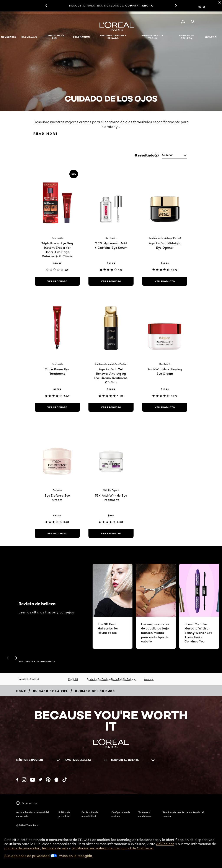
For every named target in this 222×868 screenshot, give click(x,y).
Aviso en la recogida (75, 856)
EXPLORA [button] (211, 37)
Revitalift (73, 679)
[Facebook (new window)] (17, 780)
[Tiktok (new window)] (65, 780)
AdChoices (165, 844)
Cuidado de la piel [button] (55, 37)
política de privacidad (22, 848)
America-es (26, 803)
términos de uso (55, 848)
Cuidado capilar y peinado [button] (113, 37)
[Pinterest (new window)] (48, 780)
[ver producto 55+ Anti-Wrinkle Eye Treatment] (111, 534)
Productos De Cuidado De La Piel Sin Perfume (111, 679)
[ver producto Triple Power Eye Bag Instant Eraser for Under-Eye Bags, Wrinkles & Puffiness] (57, 282)
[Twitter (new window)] (40, 780)
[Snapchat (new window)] (56, 780)
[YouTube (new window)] (33, 780)
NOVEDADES (9, 37)
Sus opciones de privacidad (31, 856)
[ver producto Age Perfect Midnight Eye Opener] (165, 282)
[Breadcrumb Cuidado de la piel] (51, 691)
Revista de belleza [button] (187, 37)
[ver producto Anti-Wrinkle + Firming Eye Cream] (165, 408)
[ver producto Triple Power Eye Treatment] (57, 408)
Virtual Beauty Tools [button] (153, 37)
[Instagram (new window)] (24, 780)
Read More (47, 134)
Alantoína (149, 679)
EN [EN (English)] (199, 7)
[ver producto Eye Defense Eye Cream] (57, 534)
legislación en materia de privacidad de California (112, 848)
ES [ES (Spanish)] (204, 7)
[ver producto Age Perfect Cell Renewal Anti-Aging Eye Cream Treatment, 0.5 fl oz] (111, 408)
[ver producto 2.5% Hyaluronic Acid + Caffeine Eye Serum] (111, 282)
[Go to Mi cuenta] (183, 22)
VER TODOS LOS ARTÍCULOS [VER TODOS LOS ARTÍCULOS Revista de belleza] (37, 662)
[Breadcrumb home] (21, 691)
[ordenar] (175, 156)
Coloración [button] (81, 37)
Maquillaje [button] (29, 37)
